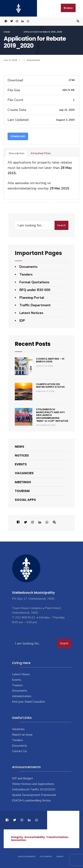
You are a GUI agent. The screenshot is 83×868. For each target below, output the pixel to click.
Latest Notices (31, 313)
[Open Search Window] (77, 21)
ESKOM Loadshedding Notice (31, 800)
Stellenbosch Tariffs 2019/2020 (34, 789)
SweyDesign (33, 60)
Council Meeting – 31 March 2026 (50, 360)
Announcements (27, 857)
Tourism (22, 491)
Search (61, 225)
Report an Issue (22, 735)
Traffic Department (35, 305)
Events (21, 464)
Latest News (21, 674)
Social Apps (25, 500)
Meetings (23, 482)
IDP (22, 321)
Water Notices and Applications (33, 784)
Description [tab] (17, 153)
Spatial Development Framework (34, 795)
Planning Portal (32, 298)
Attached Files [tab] (41, 153)
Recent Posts (33, 344)
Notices (22, 455)
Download (18, 136)
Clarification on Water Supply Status (50, 386)
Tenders (26, 274)
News (20, 447)
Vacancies (24, 473)
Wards (60, 857)
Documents (28, 267)
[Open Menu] (79, 8)
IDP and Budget (22, 778)
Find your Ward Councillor (29, 702)
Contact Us (19, 751)
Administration (22, 696)
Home (7, 32)
